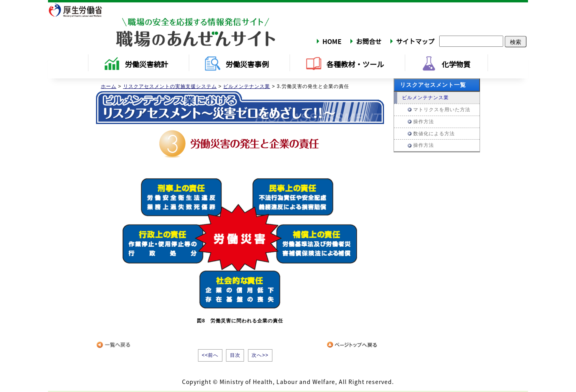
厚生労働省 (80, 10)
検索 (516, 42)
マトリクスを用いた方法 (442, 110)
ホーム (109, 86)
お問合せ (369, 41)
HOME (332, 41)
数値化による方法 (434, 134)
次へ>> (260, 355)
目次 (235, 355)
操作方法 (424, 122)
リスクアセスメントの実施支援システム (170, 86)
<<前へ (210, 355)
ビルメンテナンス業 (247, 86)
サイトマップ (415, 41)
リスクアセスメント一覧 (433, 85)
